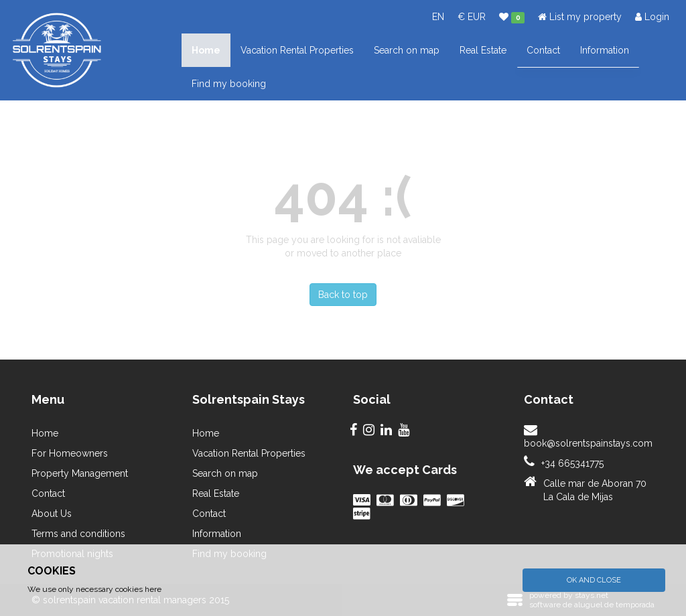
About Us (52, 514)
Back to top (343, 295)
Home (206, 50)
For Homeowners (70, 453)
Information (605, 50)
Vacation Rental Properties (297, 50)
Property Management (80, 473)
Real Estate (483, 50)
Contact (543, 50)
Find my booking (229, 84)
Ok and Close (594, 580)
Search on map (407, 50)
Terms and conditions (78, 534)
